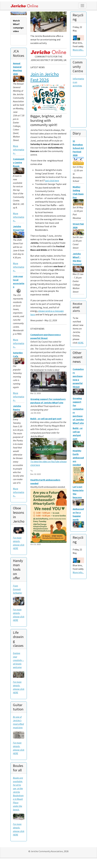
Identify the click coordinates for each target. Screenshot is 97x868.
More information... (19, 150)
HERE (81, 343)
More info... (78, 50)
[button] (33, 29)
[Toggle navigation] (82, 6)
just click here (52, 181)
